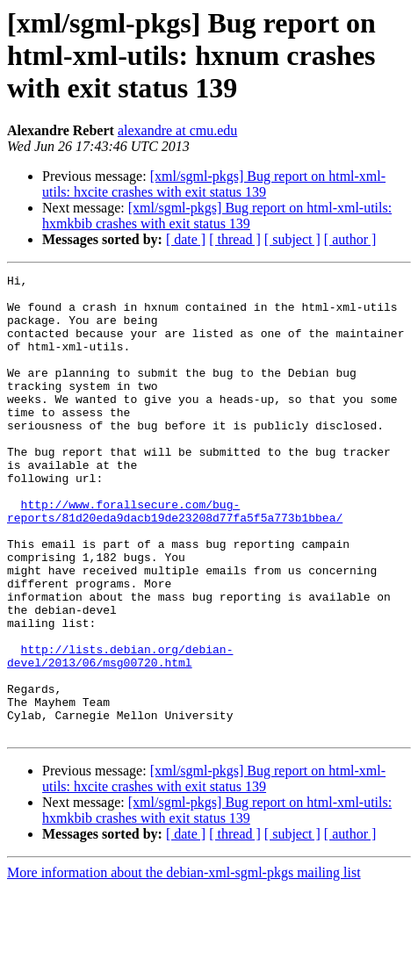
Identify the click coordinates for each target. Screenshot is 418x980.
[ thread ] (235, 239)
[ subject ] (292, 239)
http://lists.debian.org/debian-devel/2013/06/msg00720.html (120, 733)
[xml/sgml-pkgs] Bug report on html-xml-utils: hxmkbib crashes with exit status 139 (217, 216)
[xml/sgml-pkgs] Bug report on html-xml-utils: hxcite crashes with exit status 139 (214, 184)
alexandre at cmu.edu (177, 130)
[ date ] (186, 239)
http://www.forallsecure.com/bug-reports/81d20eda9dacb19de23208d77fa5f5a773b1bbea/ (175, 559)
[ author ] (350, 239)
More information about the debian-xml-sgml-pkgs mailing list (184, 965)
